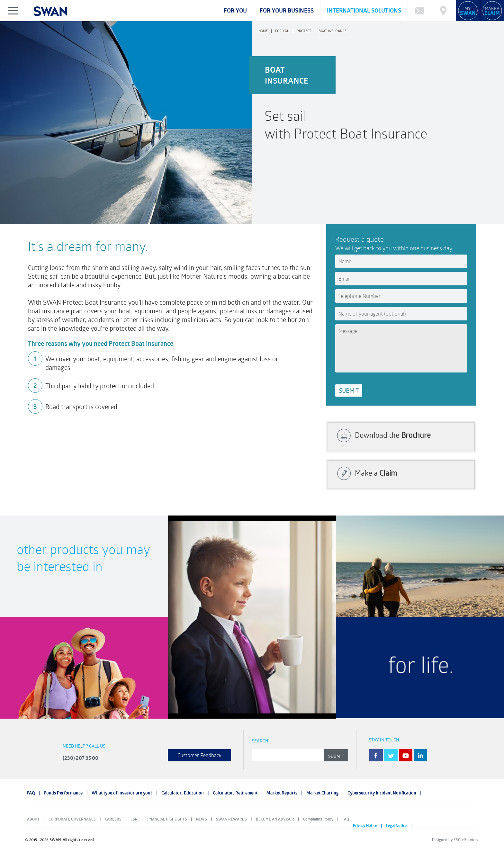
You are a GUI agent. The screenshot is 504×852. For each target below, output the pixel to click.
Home (263, 31)
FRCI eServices (466, 840)
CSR (134, 819)
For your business (287, 10)
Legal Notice (396, 825)
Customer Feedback (199, 755)
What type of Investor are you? (122, 793)
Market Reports (282, 793)
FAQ (31, 793)
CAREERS (113, 819)
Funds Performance (63, 793)
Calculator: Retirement (235, 793)
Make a (376, 473)
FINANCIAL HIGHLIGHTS (167, 819)
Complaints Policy (318, 819)
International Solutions (364, 10)
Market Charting (322, 793)
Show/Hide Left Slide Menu (14, 11)
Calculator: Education (183, 793)
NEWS (202, 819)
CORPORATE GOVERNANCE (72, 819)
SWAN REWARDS (231, 819)
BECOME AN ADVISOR (275, 819)
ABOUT (33, 819)
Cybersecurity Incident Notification (382, 793)
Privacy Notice (365, 825)
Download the (393, 435)
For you (235, 10)
